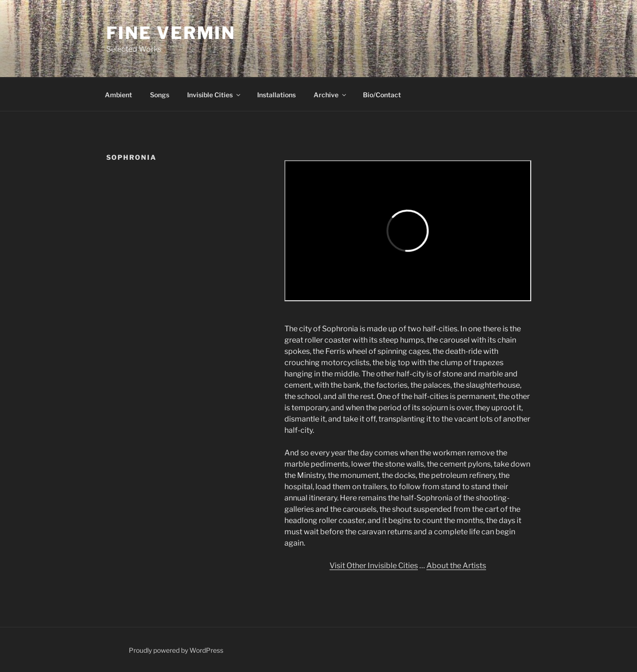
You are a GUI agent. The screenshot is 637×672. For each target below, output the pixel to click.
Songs (160, 95)
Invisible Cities (214, 95)
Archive (330, 95)
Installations (276, 95)
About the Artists (456, 566)
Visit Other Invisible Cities (374, 566)
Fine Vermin (171, 33)
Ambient (118, 95)
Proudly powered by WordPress (176, 650)
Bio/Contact (382, 95)
